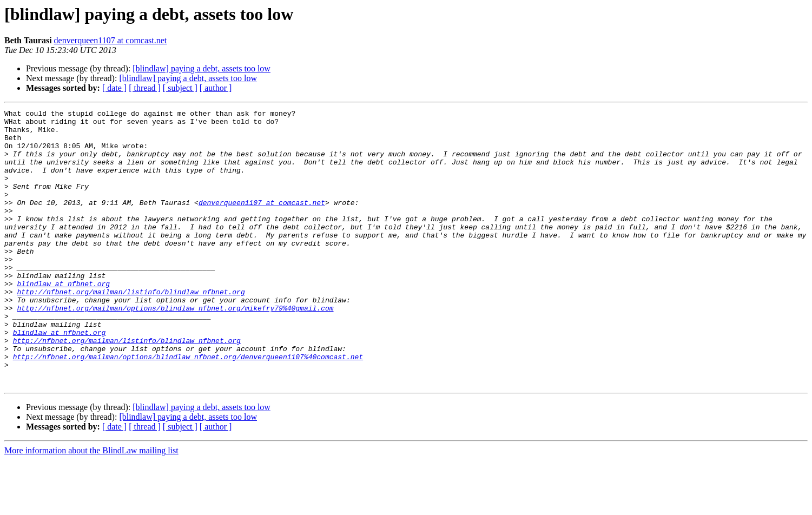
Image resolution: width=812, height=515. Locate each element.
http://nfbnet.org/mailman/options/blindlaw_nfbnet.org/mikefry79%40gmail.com (175, 348)
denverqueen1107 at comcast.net (111, 40)
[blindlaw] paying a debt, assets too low (202, 68)
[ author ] (216, 88)
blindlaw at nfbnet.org (63, 319)
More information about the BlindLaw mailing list (91, 506)
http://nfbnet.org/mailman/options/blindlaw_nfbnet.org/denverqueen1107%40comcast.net (188, 407)
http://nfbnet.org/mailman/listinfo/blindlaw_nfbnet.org (131, 329)
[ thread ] (145, 88)
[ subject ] (180, 88)
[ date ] (114, 88)
